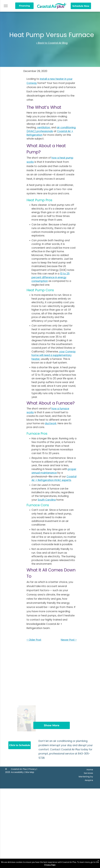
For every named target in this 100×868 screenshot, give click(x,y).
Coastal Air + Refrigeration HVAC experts (54, 478)
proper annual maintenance (54, 471)
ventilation (44, 127)
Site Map (30, 772)
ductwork (51, 423)
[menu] (6, 6)
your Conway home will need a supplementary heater (54, 355)
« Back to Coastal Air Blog (52, 43)
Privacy (32, 769)
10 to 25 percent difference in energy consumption (51, 277)
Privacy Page (50, 865)
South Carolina (47, 500)
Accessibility (17, 772)
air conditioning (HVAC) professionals (51, 129)
